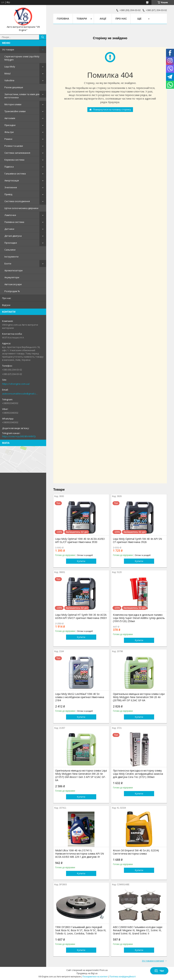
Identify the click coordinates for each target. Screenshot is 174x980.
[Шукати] (43, 37)
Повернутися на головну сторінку (112, 109)
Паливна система (14, 222)
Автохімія (10, 118)
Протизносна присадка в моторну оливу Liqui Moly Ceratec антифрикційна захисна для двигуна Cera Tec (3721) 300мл (138, 774)
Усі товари (8, 50)
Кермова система (14, 160)
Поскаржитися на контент (95, 977)
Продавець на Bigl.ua (87, 973)
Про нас (7, 298)
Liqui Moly (10, 67)
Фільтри (9, 132)
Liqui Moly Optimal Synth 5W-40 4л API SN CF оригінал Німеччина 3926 (137, 540)
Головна (63, 19)
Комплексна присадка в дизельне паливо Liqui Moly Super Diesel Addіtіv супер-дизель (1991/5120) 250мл (139, 618)
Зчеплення (11, 187)
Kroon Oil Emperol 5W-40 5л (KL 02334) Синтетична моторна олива (136, 852)
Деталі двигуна (13, 236)
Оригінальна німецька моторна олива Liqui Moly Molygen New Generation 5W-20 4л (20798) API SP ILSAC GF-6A (139, 697)
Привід (8, 194)
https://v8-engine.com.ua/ (16, 384)
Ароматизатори (13, 270)
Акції (103, 19)
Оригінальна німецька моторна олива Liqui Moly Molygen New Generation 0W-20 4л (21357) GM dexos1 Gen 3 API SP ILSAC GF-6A (81, 775)
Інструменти (11, 257)
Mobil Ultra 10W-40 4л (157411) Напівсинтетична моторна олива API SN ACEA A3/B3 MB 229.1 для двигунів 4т (80, 854)
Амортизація (12, 180)
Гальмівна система (15, 174)
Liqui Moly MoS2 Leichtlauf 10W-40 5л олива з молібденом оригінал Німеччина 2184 (80, 697)
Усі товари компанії (153, 961)
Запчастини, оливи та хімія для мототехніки (22, 96)
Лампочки (10, 215)
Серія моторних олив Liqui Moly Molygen (22, 58)
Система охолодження (17, 201)
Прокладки (11, 243)
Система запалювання (17, 153)
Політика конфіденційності (123, 977)
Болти (8, 263)
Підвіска (9, 167)
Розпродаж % (12, 291)
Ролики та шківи (14, 146)
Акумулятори (12, 277)
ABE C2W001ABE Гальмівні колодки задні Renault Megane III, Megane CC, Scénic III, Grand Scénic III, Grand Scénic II (138, 930)
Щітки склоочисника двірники (21, 208)
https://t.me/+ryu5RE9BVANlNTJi (19, 436)
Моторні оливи (13, 104)
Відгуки (6, 305)
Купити (81, 561)
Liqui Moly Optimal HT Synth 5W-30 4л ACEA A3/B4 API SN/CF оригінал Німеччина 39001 (81, 616)
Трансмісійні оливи (15, 111)
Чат (159, 971)
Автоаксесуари (13, 284)
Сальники (10, 250)
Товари (82, 19)
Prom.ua (104, 970)
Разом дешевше (14, 87)
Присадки (10, 125)
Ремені (8, 139)
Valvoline (9, 80)
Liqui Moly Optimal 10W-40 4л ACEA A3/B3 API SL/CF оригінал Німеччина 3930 (80, 540)
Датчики (9, 229)
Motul (7, 73)
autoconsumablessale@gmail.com (20, 394)
